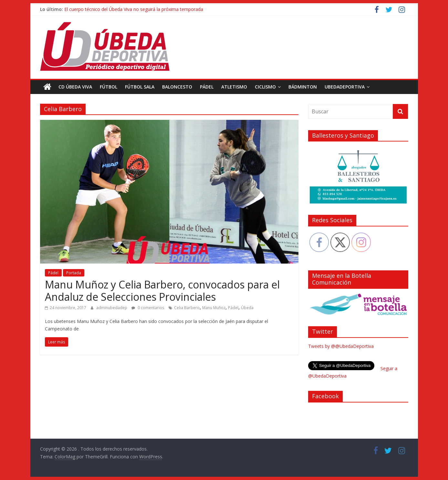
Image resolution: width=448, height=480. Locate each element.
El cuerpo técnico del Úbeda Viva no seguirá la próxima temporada (134, 9)
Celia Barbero (187, 308)
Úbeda (247, 308)
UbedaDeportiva (345, 87)
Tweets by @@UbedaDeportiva (341, 346)
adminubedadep (112, 308)
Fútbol (109, 87)
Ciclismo (265, 87)
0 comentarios (148, 308)
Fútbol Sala (140, 87)
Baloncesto (177, 87)
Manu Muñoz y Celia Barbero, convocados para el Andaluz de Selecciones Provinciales (162, 291)
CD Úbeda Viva (75, 87)
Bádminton (303, 87)
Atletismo (234, 87)
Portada (74, 273)
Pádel (207, 87)
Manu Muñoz (214, 308)
